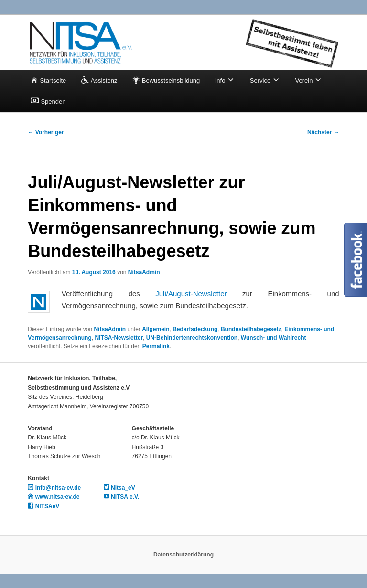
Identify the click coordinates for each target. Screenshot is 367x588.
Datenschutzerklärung (183, 555)
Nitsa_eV (119, 488)
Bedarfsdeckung (195, 329)
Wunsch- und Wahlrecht (274, 338)
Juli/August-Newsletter (191, 294)
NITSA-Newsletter (119, 338)
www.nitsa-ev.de (54, 497)
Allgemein (156, 329)
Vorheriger (46, 132)
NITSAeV (43, 506)
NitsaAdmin (144, 272)
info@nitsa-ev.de (54, 488)
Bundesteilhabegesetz (251, 329)
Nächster (323, 132)
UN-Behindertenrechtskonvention (192, 338)
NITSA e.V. (121, 497)
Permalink (156, 346)
